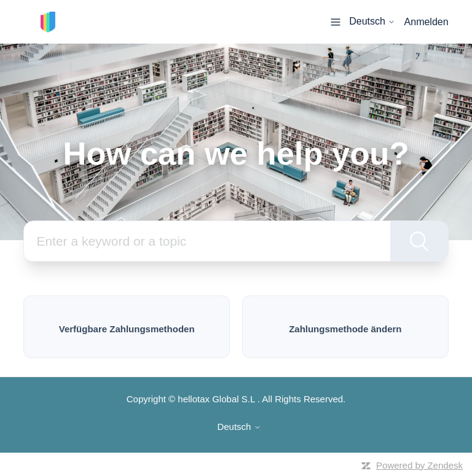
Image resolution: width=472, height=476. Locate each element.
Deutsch (372, 21)
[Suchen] (207, 241)
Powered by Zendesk (419, 465)
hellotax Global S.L (216, 399)
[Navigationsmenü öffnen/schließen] (336, 21)
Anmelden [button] (427, 22)
